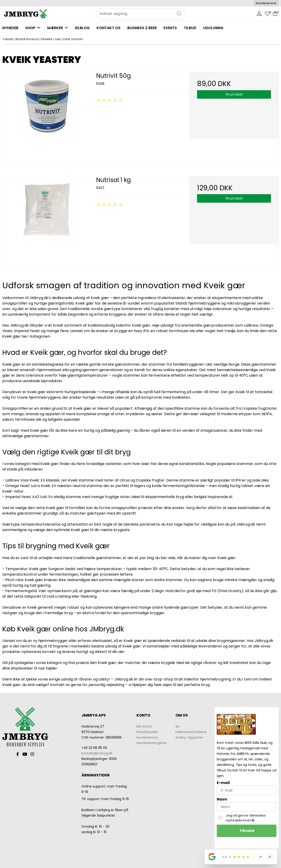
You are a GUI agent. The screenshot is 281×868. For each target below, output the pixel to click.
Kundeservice (266, 3)
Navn (222, 799)
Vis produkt (234, 94)
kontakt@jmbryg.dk (97, 753)
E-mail (223, 783)
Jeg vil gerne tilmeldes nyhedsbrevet (251, 818)
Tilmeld (247, 831)
